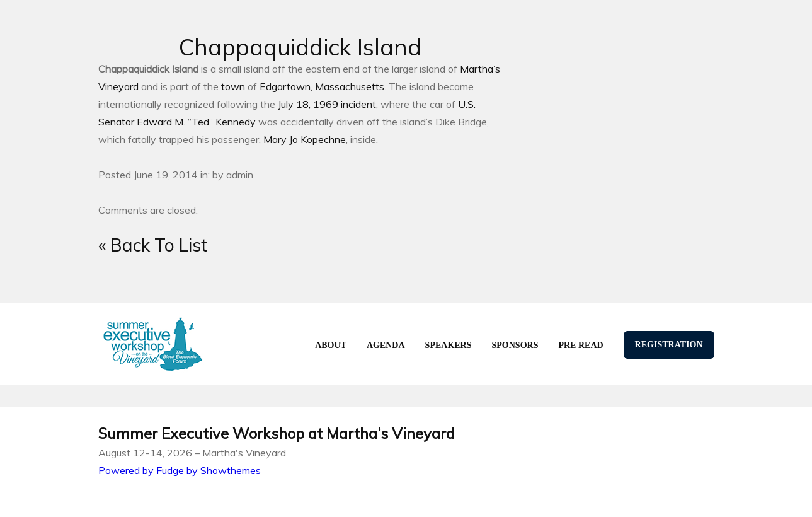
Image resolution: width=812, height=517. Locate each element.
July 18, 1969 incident (327, 104)
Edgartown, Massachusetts (322, 86)
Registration (669, 345)
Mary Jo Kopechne (305, 139)
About (331, 345)
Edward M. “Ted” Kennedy (196, 122)
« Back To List (153, 245)
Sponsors (515, 345)
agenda (386, 345)
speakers (449, 345)
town (233, 86)
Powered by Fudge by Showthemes (180, 470)
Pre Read (580, 345)
